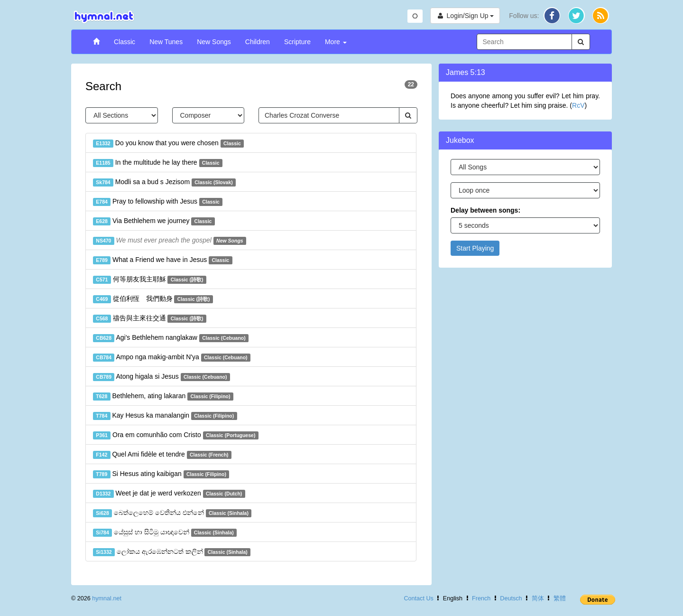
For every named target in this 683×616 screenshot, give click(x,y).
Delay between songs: (485, 210)
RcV (578, 105)
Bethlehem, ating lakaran (163, 396)
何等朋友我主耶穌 (150, 280)
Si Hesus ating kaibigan (161, 474)
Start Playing (475, 248)
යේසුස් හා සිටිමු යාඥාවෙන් (165, 532)
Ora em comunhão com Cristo (176, 435)
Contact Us (418, 598)
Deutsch (511, 598)
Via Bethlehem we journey (154, 221)
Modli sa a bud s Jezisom (164, 182)
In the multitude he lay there (158, 163)
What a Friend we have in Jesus (163, 260)
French (481, 598)
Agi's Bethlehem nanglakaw (171, 338)
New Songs (214, 42)
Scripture (297, 42)
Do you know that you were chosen (168, 143)
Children (258, 42)
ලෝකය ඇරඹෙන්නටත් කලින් (172, 552)
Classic (125, 42)
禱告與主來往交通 (150, 318)
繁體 (560, 598)
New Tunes (166, 42)
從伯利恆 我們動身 (153, 299)
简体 (538, 598)
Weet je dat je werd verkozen (169, 494)
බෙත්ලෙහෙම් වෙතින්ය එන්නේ (172, 513)
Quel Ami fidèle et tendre (162, 455)
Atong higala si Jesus (162, 377)
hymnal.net (107, 598)
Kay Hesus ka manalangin (165, 416)
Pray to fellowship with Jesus (158, 202)
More (336, 42)
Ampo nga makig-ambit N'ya (172, 357)
